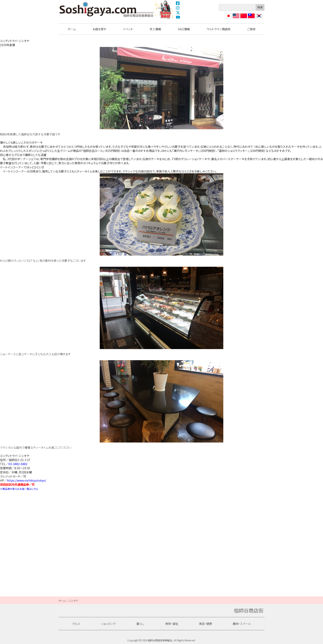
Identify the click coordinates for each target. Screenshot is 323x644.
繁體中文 (251, 18)
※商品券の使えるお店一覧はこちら (19, 489)
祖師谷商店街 (106, 9)
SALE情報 (184, 29)
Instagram (178, 8)
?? (257, 18)
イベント (128, 29)
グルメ (76, 624)
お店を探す (99, 29)
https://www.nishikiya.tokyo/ (26, 480)
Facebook (178, 3)
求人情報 (155, 29)
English (236, 18)
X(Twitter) (178, 13)
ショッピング (108, 624)
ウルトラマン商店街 (164, 10)
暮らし (140, 624)
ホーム (72, 29)
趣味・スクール (242, 624)
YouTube (178, 17)
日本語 (228, 18)
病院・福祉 (172, 624)
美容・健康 (205, 624)
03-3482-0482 (18, 464)
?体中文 (243, 18)
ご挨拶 (251, 29)
